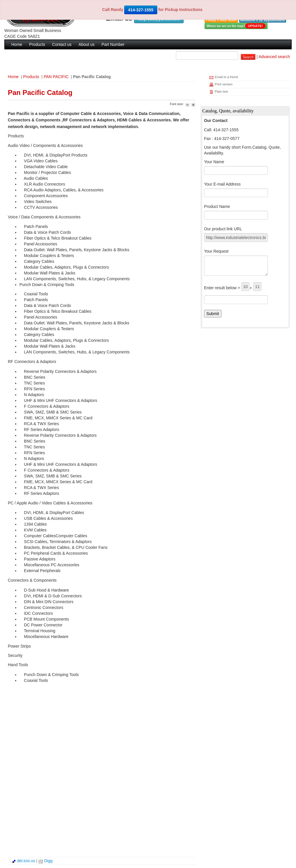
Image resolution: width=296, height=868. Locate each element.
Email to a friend (223, 77)
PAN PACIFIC (56, 77)
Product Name (217, 206)
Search (248, 57)
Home (17, 44)
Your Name (214, 162)
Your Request (216, 251)
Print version (221, 85)
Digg (45, 861)
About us (87, 44)
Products (37, 44)
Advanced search (274, 57)
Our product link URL (223, 229)
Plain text (218, 92)
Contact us (62, 44)
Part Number (113, 44)
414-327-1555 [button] (141, 10)
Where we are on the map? (236, 26)
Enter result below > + (233, 287)
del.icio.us (24, 861)
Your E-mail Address (222, 184)
